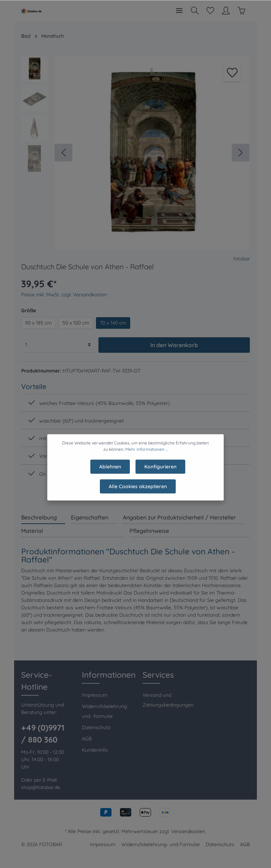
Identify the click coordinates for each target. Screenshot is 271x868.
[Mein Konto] (226, 11)
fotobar (242, 259)
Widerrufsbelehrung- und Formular (161, 844)
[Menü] (179, 11)
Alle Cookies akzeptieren (138, 490)
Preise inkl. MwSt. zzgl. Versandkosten (64, 295)
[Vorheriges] (64, 153)
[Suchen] (195, 11)
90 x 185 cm (38, 323)
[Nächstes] (241, 153)
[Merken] (232, 73)
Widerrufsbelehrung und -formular (104, 711)
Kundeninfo (95, 750)
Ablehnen (110, 470)
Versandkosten (188, 831)
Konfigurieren (160, 470)
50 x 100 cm (76, 323)
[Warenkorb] (241, 11)
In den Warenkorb (174, 345)
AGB (87, 739)
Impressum (95, 695)
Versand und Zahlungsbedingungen (168, 700)
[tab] (43, 517)
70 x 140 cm (113, 323)
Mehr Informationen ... (146, 452)
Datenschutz (96, 727)
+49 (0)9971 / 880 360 (43, 734)
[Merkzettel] (210, 11)
